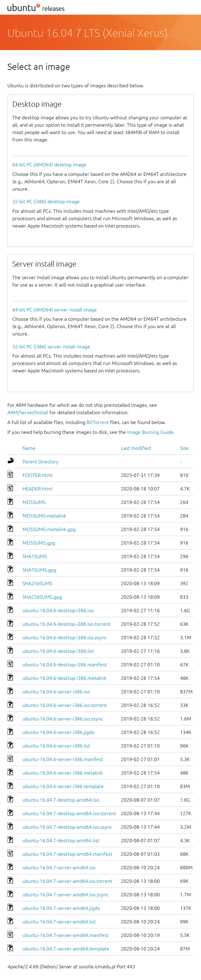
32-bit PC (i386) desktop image (46, 201)
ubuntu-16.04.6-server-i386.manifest (63, 759)
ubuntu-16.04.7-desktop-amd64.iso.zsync (67, 827)
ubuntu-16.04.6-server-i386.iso (56, 692)
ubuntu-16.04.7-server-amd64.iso (59, 867)
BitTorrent (98, 422)
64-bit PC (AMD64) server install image (55, 310)
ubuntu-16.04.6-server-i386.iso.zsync (63, 719)
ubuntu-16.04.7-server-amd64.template (66, 949)
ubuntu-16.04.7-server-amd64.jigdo (61, 908)
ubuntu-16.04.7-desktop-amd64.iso (61, 800)
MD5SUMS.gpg (39, 543)
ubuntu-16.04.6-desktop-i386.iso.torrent (66, 624)
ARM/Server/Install (28, 412)
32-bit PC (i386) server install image (51, 347)
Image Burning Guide (150, 432)
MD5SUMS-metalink (44, 516)
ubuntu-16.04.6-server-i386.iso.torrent (65, 705)
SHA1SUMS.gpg (39, 570)
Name (29, 448)
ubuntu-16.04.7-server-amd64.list (59, 922)
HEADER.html (37, 489)
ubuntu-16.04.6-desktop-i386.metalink (64, 678)
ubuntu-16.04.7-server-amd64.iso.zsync (65, 895)
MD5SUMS (34, 502)
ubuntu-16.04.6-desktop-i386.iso (58, 610)
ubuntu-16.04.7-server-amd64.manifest (66, 935)
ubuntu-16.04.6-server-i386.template (63, 786)
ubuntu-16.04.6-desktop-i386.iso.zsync (64, 637)
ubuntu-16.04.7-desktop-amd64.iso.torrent (69, 813)
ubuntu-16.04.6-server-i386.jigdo (58, 732)
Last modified (136, 448)
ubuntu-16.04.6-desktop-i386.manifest (65, 665)
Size (184, 448)
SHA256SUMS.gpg (42, 597)
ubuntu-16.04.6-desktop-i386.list (58, 651)
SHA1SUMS (35, 556)
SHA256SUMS (37, 583)
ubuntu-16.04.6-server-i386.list (56, 746)
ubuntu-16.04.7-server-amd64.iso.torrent (67, 881)
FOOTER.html (37, 475)
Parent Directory (40, 462)
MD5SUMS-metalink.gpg (49, 529)
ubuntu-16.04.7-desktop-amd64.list (61, 840)
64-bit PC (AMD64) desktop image (49, 165)
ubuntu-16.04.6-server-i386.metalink (63, 773)
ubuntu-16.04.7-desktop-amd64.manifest (67, 854)
